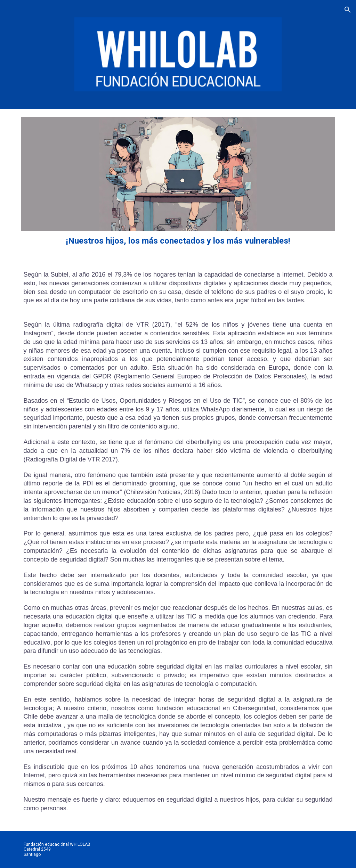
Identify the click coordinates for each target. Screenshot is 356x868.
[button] (348, 10)
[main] (178, 241)
